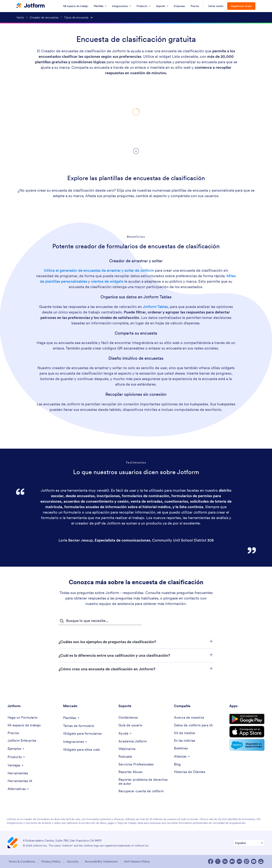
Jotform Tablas (155, 307)
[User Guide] (130, 725)
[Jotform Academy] (133, 741)
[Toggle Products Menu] (17, 757)
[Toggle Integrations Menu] (75, 742)
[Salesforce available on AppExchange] (247, 745)
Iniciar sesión (216, 6)
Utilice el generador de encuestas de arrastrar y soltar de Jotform (99, 270)
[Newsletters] (181, 748)
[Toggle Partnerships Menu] (182, 756)
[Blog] (177, 764)
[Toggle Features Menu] (16, 765)
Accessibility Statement (101, 861)
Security (73, 861)
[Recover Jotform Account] (141, 791)
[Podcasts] (125, 757)
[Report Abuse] (130, 772)
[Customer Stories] (190, 772)
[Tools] (18, 773)
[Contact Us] (128, 718)
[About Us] (189, 718)
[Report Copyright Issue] (144, 782)
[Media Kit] (184, 733)
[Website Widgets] (82, 750)
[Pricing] (13, 733)
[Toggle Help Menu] (125, 733)
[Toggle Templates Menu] (71, 718)
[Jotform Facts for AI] (193, 725)
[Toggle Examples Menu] (16, 749)
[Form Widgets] (82, 734)
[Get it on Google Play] (247, 719)
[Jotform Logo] (31, 6)
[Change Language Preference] (249, 843)
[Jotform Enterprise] (22, 741)
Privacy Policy (51, 861)
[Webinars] (127, 749)
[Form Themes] (79, 726)
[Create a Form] (22, 718)
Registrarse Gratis (241, 6)
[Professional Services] (136, 764)
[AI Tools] (20, 781)
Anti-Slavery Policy (137, 861)
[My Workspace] (24, 725)
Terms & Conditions (22, 861)
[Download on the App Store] (247, 732)
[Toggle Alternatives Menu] (19, 789)
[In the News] (185, 741)
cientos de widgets (107, 281)
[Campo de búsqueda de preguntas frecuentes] (100, 621)
